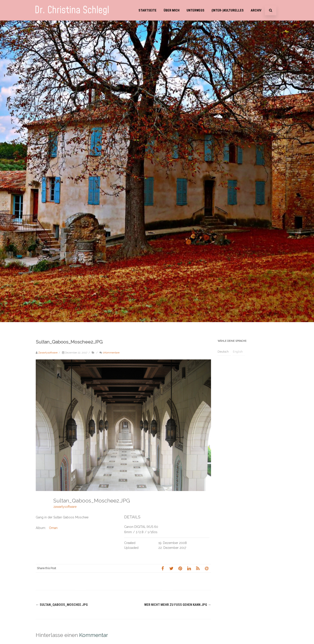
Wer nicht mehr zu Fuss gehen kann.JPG (178, 605)
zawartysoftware (65, 507)
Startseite (148, 10)
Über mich (172, 10)
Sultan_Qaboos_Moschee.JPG (62, 605)
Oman (53, 528)
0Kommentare (111, 353)
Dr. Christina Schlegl (72, 10)
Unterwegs (195, 10)
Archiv (256, 10)
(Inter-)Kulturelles (228, 10)
